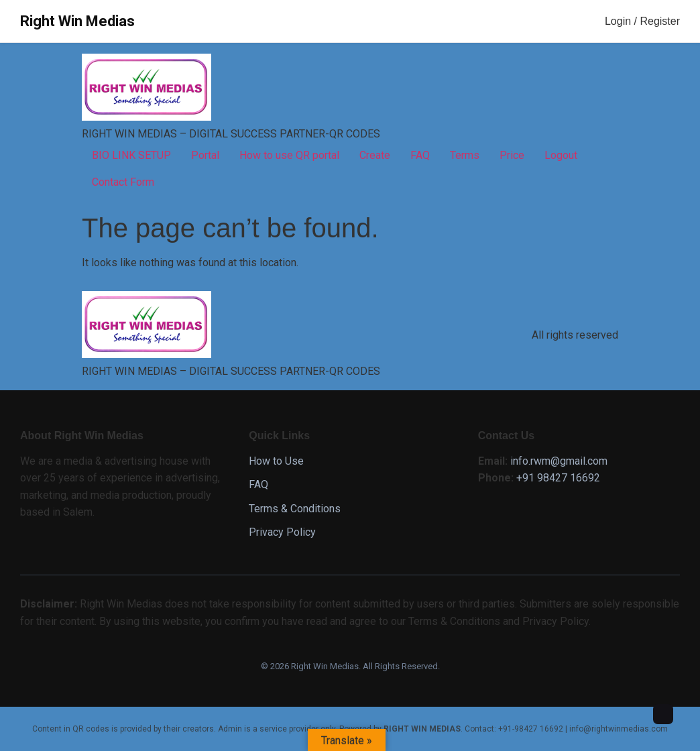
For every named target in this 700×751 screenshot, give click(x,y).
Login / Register (642, 21)
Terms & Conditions (295, 509)
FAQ (420, 155)
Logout (561, 155)
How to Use (276, 461)
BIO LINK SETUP (131, 155)
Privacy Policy (282, 532)
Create (375, 155)
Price (512, 155)
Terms (465, 155)
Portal (205, 155)
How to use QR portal (289, 155)
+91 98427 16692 (558, 478)
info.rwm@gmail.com (559, 461)
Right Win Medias (77, 21)
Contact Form (123, 182)
